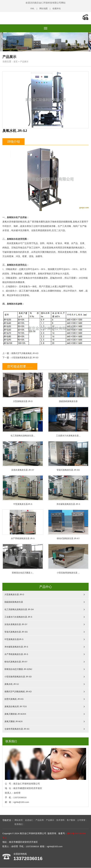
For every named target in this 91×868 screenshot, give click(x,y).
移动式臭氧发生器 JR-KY (68, 524)
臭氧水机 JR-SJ (12, 684)
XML (32, 9)
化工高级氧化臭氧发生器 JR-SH (19, 609)
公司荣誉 (8, 824)
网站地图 (43, 9)
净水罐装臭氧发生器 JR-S (68, 489)
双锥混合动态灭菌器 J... (23, 558)
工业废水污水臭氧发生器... (68, 420)
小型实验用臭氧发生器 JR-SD (26, 356)
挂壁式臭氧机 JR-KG (14, 699)
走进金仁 (30, 820)
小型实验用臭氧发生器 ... (68, 558)
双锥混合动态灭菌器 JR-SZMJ (18, 669)
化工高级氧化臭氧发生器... (23, 420)
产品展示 (25, 60)
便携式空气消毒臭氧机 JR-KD (26, 352)
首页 (16, 60)
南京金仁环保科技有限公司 (23, 17)
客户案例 (74, 820)
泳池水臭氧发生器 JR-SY (23, 455)
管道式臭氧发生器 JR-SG (68, 455)
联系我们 (19, 824)
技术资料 (63, 820)
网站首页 (19, 820)
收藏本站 (57, 9)
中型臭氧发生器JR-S (23, 489)
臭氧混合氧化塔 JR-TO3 (16, 706)
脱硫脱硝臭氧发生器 (68, 386)
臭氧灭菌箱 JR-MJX (14, 721)
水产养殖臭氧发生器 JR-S (23, 524)
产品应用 (41, 820)
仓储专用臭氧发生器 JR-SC (17, 729)
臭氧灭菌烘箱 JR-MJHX (15, 714)
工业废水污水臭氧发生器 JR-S (18, 617)
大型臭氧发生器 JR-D (23, 386)
